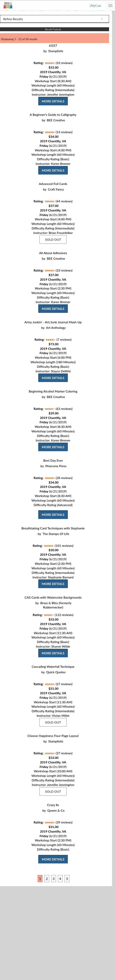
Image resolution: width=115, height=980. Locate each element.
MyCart (96, 6)
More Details (53, 101)
